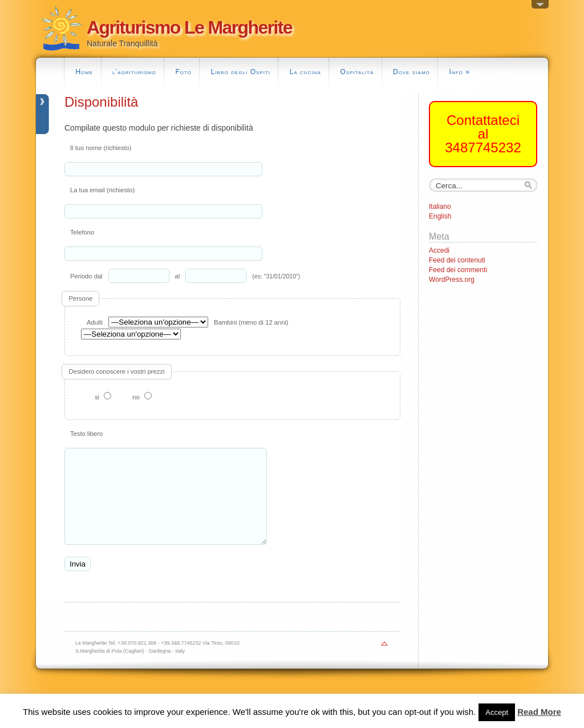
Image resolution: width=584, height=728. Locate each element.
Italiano (440, 207)
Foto (183, 72)
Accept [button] (497, 712)
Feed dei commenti (458, 270)
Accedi (439, 250)
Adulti (95, 322)
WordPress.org (452, 280)
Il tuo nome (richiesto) (101, 148)
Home (84, 72)
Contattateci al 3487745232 (483, 134)
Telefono (82, 232)
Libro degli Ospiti (241, 72)
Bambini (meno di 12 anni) (251, 322)
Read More (539, 712)
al (178, 276)
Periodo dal (86, 276)
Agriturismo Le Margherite (189, 27)
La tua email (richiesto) (102, 190)
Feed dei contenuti (457, 260)
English (440, 216)
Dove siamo (411, 72)
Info (460, 72)
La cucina (305, 72)
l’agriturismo (134, 72)
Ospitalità (357, 72)
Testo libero (86, 434)
